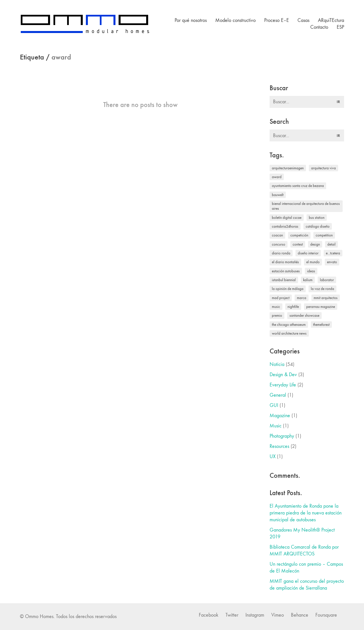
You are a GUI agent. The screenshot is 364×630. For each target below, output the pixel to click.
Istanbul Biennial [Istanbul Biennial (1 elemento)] (284, 280)
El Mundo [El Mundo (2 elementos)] (313, 262)
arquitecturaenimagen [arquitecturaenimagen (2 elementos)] (288, 168)
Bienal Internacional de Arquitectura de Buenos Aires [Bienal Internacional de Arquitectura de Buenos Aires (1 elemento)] (306, 206)
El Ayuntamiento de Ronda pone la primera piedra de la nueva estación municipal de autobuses (306, 513)
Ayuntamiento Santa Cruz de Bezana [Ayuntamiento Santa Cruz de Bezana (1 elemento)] (298, 186)
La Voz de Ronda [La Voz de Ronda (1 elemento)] (322, 289)
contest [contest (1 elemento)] (298, 244)
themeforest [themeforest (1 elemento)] (321, 325)
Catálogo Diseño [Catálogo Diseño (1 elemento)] (318, 226)
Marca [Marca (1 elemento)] (302, 298)
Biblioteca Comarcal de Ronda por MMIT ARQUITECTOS (304, 550)
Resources (279, 446)
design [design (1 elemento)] (315, 244)
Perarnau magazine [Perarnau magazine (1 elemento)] (321, 307)
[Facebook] (209, 615)
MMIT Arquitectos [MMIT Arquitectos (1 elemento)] (326, 298)
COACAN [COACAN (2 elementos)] (277, 235)
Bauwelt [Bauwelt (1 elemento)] (278, 195)
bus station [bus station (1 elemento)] (317, 218)
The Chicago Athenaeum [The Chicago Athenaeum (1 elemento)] (289, 325)
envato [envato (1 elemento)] (332, 262)
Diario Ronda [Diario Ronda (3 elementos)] (281, 253)
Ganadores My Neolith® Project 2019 (302, 533)
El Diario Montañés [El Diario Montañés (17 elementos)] (285, 262)
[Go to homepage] (85, 24)
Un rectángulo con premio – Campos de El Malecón (306, 568)
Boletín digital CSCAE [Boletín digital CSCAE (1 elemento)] (287, 218)
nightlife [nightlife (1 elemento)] (293, 307)
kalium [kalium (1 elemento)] (308, 280)
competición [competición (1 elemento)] (299, 235)
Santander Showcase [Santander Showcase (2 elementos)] (304, 315)
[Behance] (300, 615)
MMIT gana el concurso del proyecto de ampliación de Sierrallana (307, 585)
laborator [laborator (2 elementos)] (327, 280)
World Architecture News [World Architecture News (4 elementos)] (289, 333)
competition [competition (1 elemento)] (324, 235)
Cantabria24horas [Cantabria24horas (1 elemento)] (285, 226)
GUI (274, 405)
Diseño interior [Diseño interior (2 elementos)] (308, 253)
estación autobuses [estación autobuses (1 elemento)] (286, 271)
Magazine (280, 416)
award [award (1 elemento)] (277, 177)
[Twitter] (232, 615)
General (278, 395)
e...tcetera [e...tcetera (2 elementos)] (333, 253)
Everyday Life (283, 385)
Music (276, 426)
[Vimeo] (278, 615)
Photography (282, 436)
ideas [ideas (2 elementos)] (311, 271)
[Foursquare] (326, 615)
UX (273, 457)
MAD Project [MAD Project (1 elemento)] (281, 298)
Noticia (277, 364)
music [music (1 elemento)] (276, 307)
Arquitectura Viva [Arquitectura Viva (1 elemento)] (323, 168)
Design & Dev (283, 375)
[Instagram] (255, 615)
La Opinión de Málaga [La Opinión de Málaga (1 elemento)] (288, 289)
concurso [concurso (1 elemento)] (279, 244)
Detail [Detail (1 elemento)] (331, 244)
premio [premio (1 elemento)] (277, 315)
